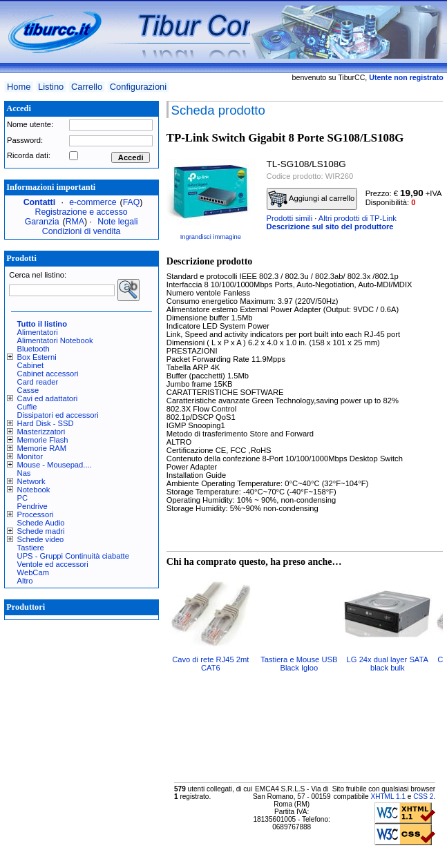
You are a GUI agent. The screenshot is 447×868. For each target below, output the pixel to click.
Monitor (30, 456)
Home (19, 87)
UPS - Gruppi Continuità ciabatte (73, 556)
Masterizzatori (41, 432)
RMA (75, 222)
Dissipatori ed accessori (58, 415)
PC (23, 498)
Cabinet (31, 365)
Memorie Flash (43, 440)
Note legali (117, 222)
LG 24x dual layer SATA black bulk (388, 664)
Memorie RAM (42, 448)
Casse (28, 390)
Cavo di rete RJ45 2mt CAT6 (210, 664)
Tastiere (31, 548)
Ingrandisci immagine (211, 237)
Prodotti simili (290, 218)
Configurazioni (138, 87)
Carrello (87, 87)
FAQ (132, 202)
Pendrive (32, 506)
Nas (24, 473)
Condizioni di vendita (82, 231)
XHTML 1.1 (388, 797)
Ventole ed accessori (53, 564)
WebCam (33, 572)
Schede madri (41, 531)
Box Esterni (37, 357)
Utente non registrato (406, 77)
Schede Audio (41, 523)
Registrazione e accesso (82, 212)
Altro (25, 581)
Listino (51, 87)
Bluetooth (34, 349)
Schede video (41, 539)
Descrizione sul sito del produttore (330, 226)
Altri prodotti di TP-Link (358, 218)
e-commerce (93, 202)
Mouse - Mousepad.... (55, 465)
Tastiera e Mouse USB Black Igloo (299, 664)
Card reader (38, 382)
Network (31, 481)
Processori (36, 514)
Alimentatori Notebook (55, 340)
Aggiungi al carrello (312, 199)
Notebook (34, 490)
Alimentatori (38, 332)
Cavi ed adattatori (48, 398)
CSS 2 (423, 797)
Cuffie (27, 407)
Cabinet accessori (48, 374)
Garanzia (42, 222)
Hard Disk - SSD (46, 423)
